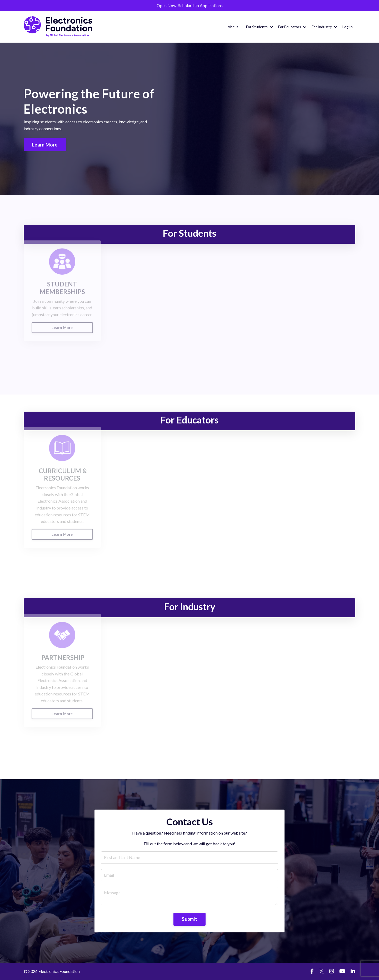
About (233, 27)
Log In (348, 27)
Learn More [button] (45, 144)
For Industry (324, 27)
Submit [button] (189, 919)
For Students (260, 27)
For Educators (292, 27)
